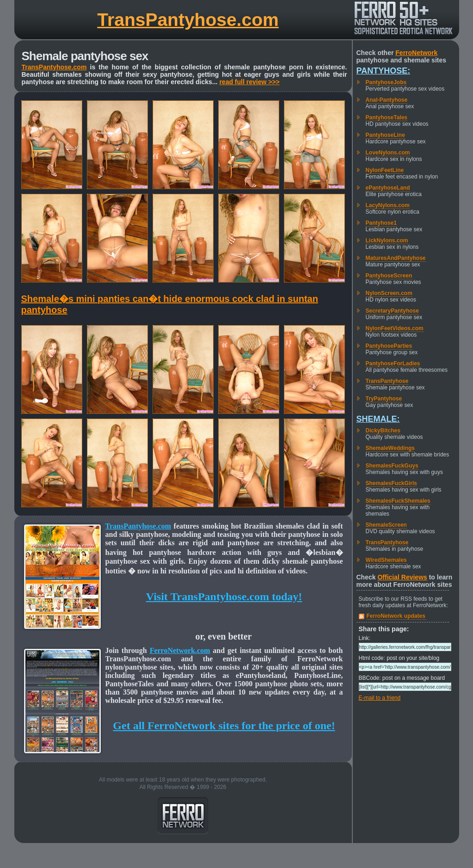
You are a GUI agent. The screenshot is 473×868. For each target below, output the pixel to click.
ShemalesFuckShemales (398, 501)
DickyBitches (383, 431)
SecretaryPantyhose (392, 311)
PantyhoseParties (389, 346)
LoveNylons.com (388, 153)
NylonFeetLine (385, 170)
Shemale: (378, 419)
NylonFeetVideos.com (395, 328)
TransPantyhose (387, 381)
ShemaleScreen (386, 525)
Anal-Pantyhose (387, 100)
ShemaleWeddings (390, 448)
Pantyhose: (384, 71)
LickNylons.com (387, 240)
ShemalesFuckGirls (391, 483)
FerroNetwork (416, 53)
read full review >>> (249, 82)
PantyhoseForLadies (393, 363)
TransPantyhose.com (188, 20)
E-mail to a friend (380, 698)
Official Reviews (402, 577)
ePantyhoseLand (388, 188)
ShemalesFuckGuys (392, 466)
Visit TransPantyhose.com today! (224, 597)
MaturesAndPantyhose (396, 258)
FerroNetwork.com (180, 650)
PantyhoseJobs (386, 82)
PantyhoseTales (387, 117)
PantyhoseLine (385, 135)
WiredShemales (386, 560)
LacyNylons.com (388, 205)
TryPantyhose (384, 399)
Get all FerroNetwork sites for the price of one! (224, 726)
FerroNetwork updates (396, 616)
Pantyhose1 (381, 223)
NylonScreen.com (389, 293)
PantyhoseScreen (389, 276)
